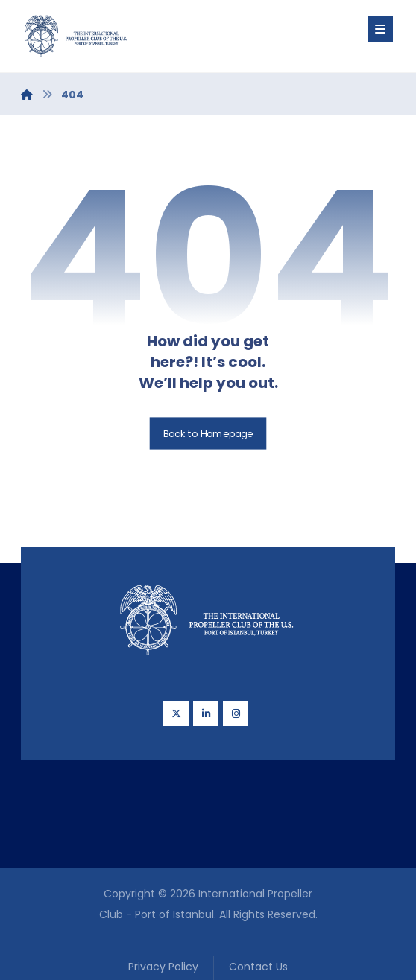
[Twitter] (176, 713)
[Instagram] (236, 713)
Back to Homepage (208, 433)
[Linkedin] (206, 713)
